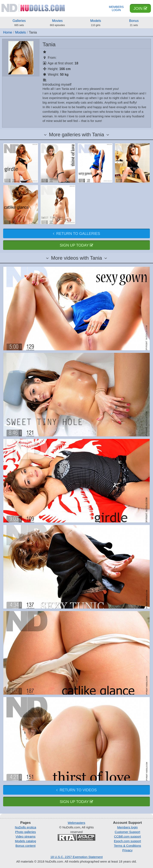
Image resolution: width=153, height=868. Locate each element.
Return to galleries (76, 234)
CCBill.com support (127, 836)
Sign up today (76, 245)
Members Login (116, 9)
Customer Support (127, 832)
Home (8, 32)
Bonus (134, 23)
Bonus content (25, 846)
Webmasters (76, 823)
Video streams (25, 836)
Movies (57, 23)
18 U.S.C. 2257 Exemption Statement (76, 857)
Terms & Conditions (127, 846)
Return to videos (76, 790)
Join (140, 8)
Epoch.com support (127, 841)
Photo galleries (25, 832)
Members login (127, 827)
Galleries (19, 23)
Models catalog (25, 841)
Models (96, 23)
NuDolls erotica (25, 827)
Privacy (127, 850)
